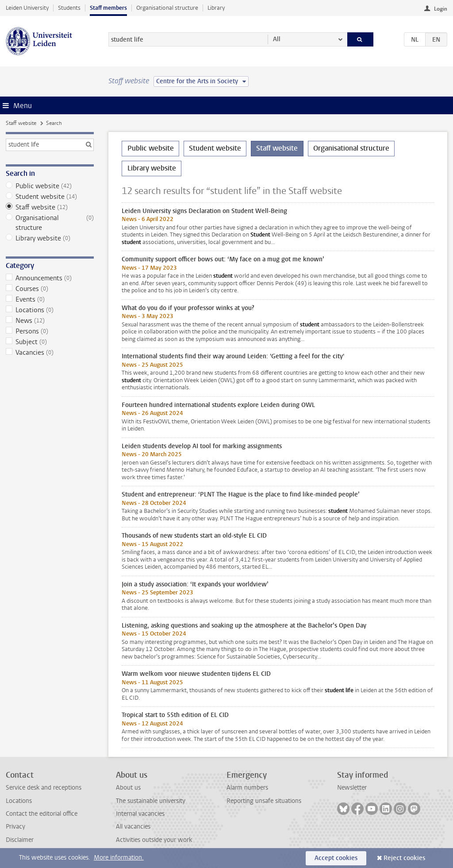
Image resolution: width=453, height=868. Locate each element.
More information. (119, 858)
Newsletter (352, 788)
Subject (50, 342)
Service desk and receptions (44, 788)
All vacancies (133, 827)
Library (216, 8)
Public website (50, 186)
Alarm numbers (247, 788)
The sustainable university (151, 801)
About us (128, 788)
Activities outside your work (154, 840)
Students (69, 8)
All (277, 39)
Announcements (50, 278)
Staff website (21, 123)
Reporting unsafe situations (264, 801)
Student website (50, 197)
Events (50, 299)
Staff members (108, 8)
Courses (50, 289)
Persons (50, 331)
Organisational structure (167, 8)
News (50, 321)
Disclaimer (20, 840)
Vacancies (50, 353)
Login (441, 9)
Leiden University (27, 8)
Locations (50, 310)
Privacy (15, 827)
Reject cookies (404, 858)
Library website (50, 238)
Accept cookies (336, 858)
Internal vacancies (140, 814)
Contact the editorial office (42, 814)
